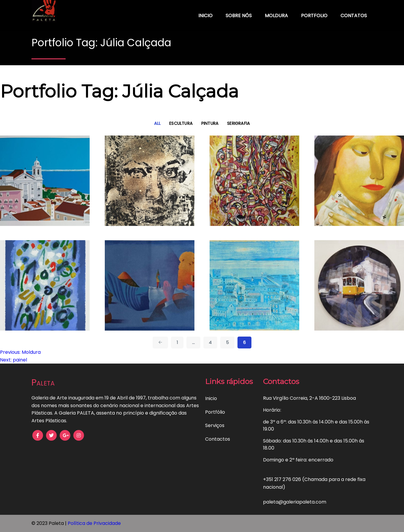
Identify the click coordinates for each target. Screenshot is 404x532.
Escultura (181, 123)
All (157, 123)
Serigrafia (239, 123)
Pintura (210, 123)
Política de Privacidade (94, 523)
